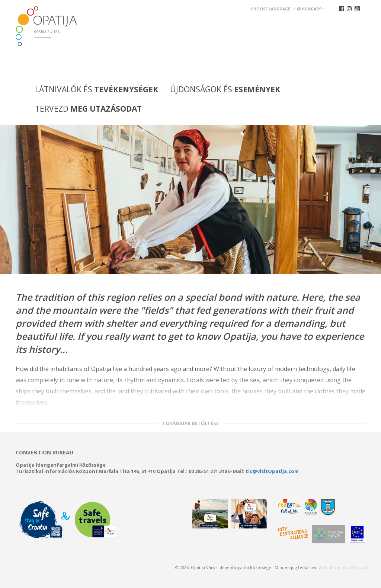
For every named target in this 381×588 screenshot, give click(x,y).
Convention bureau (44, 453)
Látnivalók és (97, 89)
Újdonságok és (225, 89)
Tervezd (88, 109)
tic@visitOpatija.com (272, 471)
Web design (330, 567)
